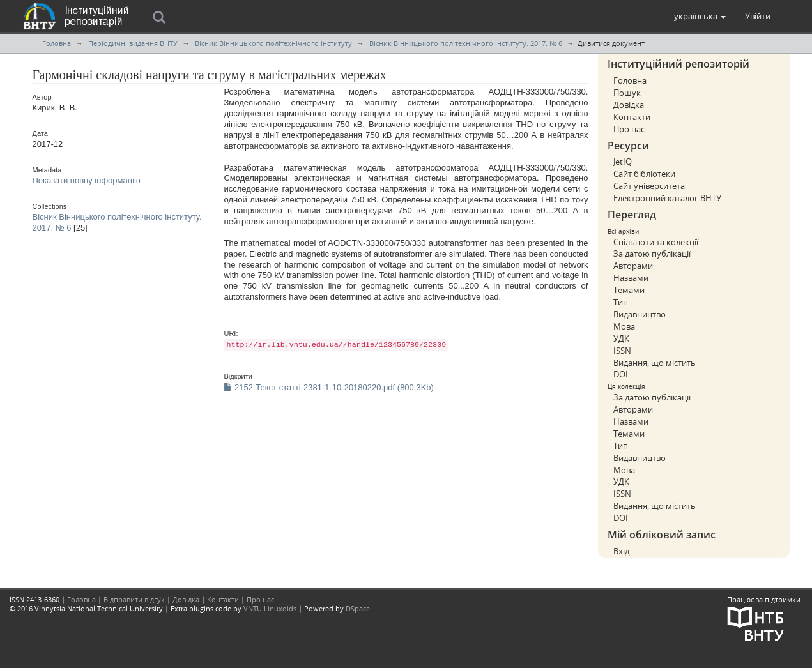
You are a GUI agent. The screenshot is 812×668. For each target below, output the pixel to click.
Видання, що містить (655, 363)
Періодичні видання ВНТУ (133, 43)
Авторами (633, 266)
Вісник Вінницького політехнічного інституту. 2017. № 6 (466, 43)
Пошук (627, 93)
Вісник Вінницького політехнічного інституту (273, 43)
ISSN (622, 351)
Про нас (629, 129)
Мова (624, 326)
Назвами (631, 278)
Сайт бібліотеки (644, 174)
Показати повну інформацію (87, 180)
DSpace (358, 608)
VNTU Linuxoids (270, 608)
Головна (57, 43)
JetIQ (623, 162)
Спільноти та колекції (656, 242)
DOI (621, 374)
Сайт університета (649, 186)
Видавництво (640, 314)
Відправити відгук (134, 599)
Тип (621, 302)
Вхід (621, 551)
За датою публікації (652, 254)
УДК (621, 338)
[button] (700, 16)
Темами (629, 290)
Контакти (632, 117)
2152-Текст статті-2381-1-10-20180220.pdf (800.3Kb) (328, 387)
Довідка (629, 105)
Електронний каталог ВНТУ (667, 198)
